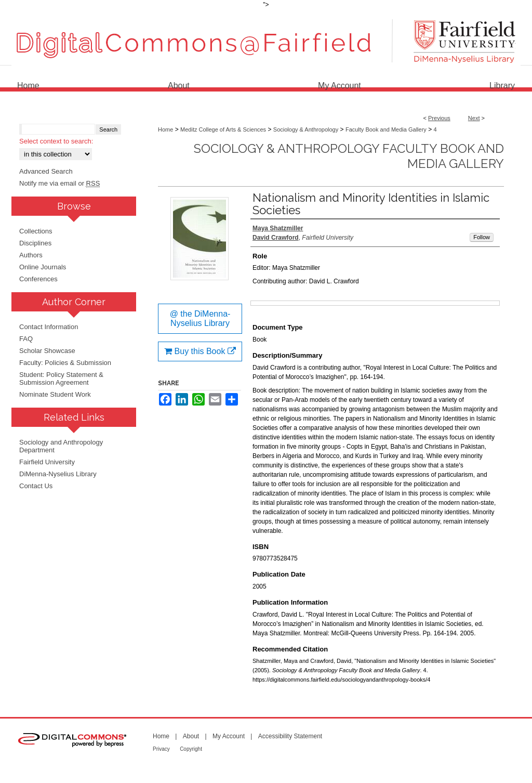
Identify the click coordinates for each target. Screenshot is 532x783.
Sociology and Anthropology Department (61, 446)
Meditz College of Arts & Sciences (223, 129)
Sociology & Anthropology (306, 129)
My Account (229, 736)
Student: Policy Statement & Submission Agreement (61, 379)
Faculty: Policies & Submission (65, 363)
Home (165, 129)
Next (474, 118)
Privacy (161, 749)
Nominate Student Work (55, 394)
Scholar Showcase (47, 351)
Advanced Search (46, 171)
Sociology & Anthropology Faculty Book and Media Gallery (349, 156)
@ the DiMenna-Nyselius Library (200, 318)
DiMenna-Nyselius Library (58, 474)
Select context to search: (56, 141)
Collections (36, 231)
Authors (31, 255)
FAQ (26, 339)
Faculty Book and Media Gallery (386, 129)
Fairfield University (47, 462)
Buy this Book (200, 351)
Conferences (38, 279)
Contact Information (49, 327)
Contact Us (36, 486)
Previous (439, 118)
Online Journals (43, 267)
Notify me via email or (59, 183)
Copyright (191, 749)
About (191, 736)
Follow (482, 237)
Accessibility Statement (290, 736)
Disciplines (35, 243)
